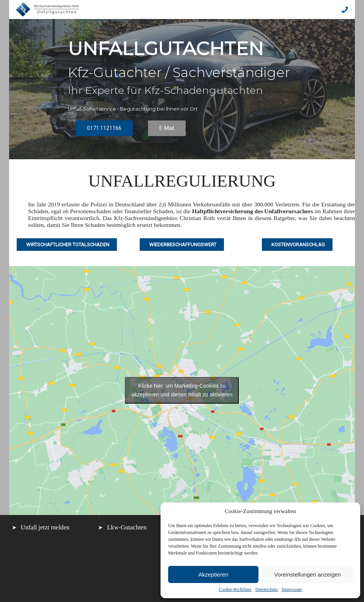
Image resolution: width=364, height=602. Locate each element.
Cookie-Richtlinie (235, 589)
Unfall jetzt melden (45, 527)
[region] (182, 89)
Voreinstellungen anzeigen (307, 574)
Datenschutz (267, 589)
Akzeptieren (213, 574)
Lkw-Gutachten (127, 527)
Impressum (292, 589)
